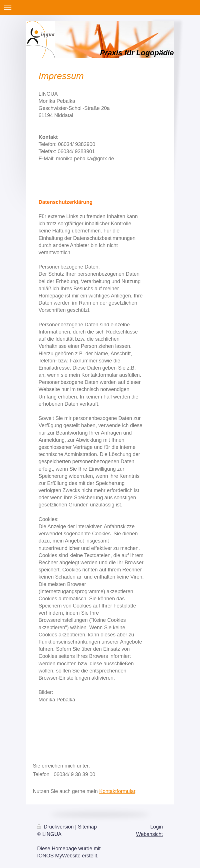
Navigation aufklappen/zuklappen (100, 8)
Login (157, 827)
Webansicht (149, 834)
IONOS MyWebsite (59, 856)
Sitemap (87, 827)
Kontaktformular (117, 791)
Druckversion (56, 827)
